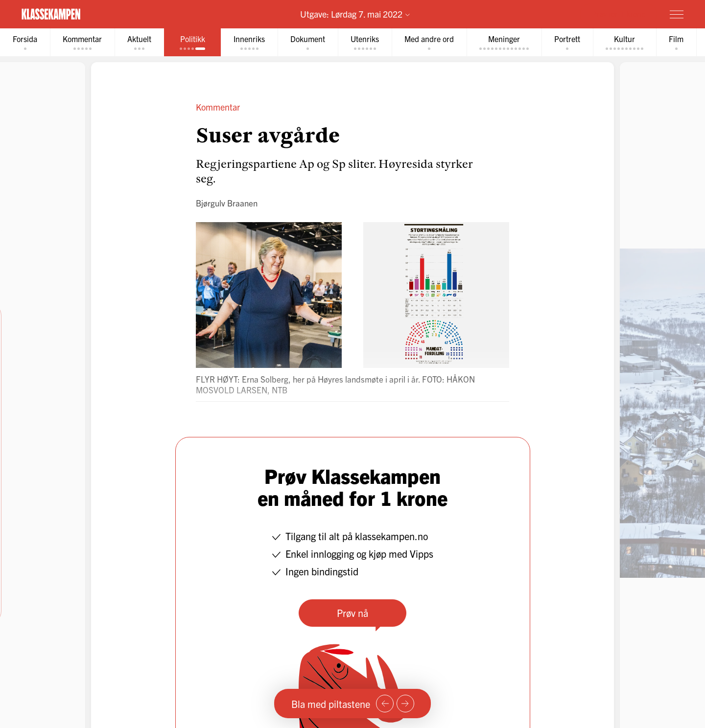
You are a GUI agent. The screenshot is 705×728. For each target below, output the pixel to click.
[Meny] (677, 14)
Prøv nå (352, 613)
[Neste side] (405, 704)
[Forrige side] (385, 704)
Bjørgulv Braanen (227, 203)
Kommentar (218, 107)
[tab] (25, 42)
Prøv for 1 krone (618, 14)
